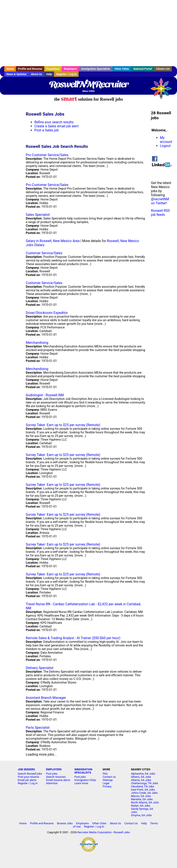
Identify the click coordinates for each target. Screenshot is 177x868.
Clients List (163, 69)
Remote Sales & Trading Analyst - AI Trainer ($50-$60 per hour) (73, 638)
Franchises (53, 69)
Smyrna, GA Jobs (141, 815)
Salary (40, 245)
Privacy (107, 786)
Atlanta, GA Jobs (141, 780)
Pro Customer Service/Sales (47, 155)
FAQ (105, 774)
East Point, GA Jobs (143, 790)
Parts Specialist (38, 728)
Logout (165, 146)
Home (10, 69)
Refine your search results (54, 122)
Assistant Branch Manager (46, 698)
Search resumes (56, 777)
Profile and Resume (30, 69)
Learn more (81, 783)
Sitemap (108, 780)
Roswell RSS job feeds (160, 213)
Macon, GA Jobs (141, 796)
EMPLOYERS (54, 769)
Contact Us (131, 823)
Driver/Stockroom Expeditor (47, 313)
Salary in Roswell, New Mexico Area (53, 241)
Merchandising (37, 343)
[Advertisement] (88, 33)
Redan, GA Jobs (140, 806)
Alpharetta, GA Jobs (143, 774)
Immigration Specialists (96, 69)
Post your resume (28, 777)
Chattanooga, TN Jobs (144, 783)
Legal (106, 783)
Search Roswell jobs (30, 774)
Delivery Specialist (40, 668)
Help (49, 74)
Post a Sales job (47, 130)
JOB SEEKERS (26, 769)
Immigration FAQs (85, 780)
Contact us (109, 777)
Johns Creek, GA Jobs (144, 793)
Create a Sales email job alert (56, 126)
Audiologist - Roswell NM (45, 395)
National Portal (142, 69)
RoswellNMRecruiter (88, 84)
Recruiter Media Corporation (95, 832)
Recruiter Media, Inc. (163, 91)
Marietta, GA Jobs (142, 799)
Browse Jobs (65, 823)
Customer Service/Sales (44, 253)
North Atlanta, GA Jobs (145, 802)
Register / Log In (66, 74)
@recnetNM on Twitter (160, 201)
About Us (36, 74)
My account (166, 140)
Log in (34, 783)
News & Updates (16, 74)
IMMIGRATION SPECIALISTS (83, 771)
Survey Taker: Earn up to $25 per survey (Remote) (63, 425)
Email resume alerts (58, 780)
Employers (70, 69)
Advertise (52, 783)
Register (23, 783)
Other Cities (122, 69)
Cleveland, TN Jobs (143, 786)
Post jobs (52, 774)
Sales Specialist (38, 215)
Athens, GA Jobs (141, 777)
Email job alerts (27, 780)
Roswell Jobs (122, 832)
